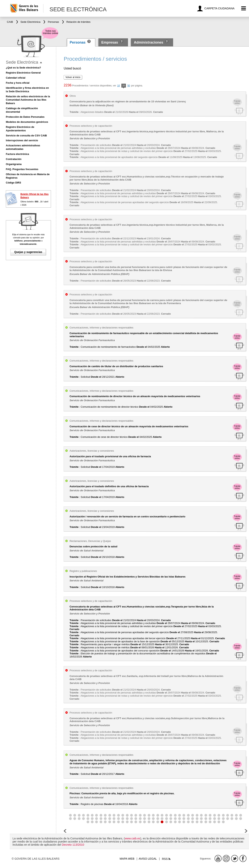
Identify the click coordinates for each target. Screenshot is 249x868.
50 (129, 86)
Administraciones (149, 42)
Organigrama (14, 164)
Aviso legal (148, 859)
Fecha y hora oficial (18, 83)
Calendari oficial (16, 78)
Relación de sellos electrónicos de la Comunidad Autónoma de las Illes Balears (28, 100)
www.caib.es (132, 838)
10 (119, 86)
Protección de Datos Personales (25, 117)
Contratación (14, 159)
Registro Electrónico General (23, 73)
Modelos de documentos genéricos (27, 122)
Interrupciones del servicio (22, 140)
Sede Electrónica (22, 62)
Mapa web (127, 859)
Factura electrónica (17, 154)
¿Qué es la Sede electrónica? (23, 68)
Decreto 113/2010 (73, 845)
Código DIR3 (13, 183)
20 (124, 86)
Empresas (110, 42)
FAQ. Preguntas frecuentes (22, 169)
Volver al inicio (73, 77)
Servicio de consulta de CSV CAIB (26, 136)
